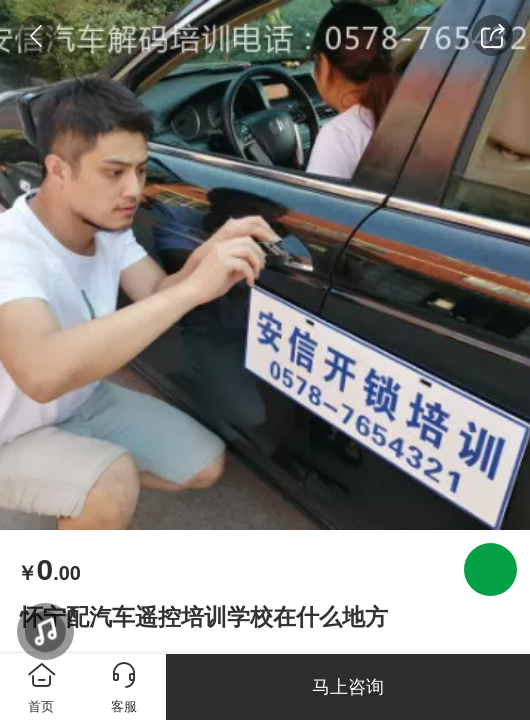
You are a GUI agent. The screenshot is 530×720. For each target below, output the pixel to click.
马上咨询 (348, 687)
